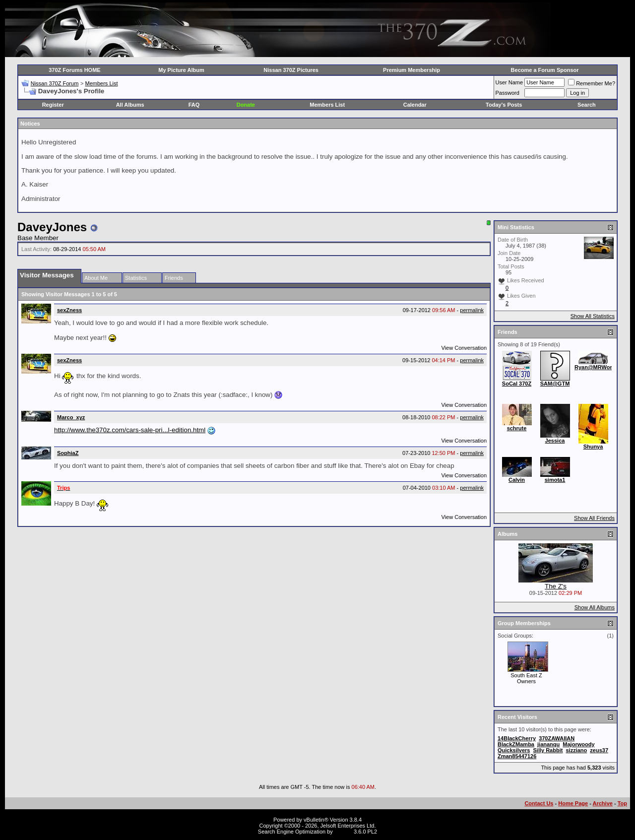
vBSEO (343, 832)
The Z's (556, 586)
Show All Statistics (593, 316)
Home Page (573, 803)
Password (508, 93)
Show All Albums (595, 607)
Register (53, 105)
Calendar (415, 105)
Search (587, 105)
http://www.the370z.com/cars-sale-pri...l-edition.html (130, 430)
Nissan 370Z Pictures (291, 70)
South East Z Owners (526, 678)
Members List (101, 83)
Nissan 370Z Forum (55, 83)
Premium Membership (412, 70)
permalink (472, 310)
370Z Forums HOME (75, 70)
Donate (246, 105)
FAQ (194, 105)
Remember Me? (592, 83)
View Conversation (464, 348)
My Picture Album (181, 70)
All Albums (130, 105)
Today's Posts (504, 105)
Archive (603, 803)
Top (622, 803)
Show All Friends (594, 518)
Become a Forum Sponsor (545, 70)
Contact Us (539, 803)
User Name (509, 82)
